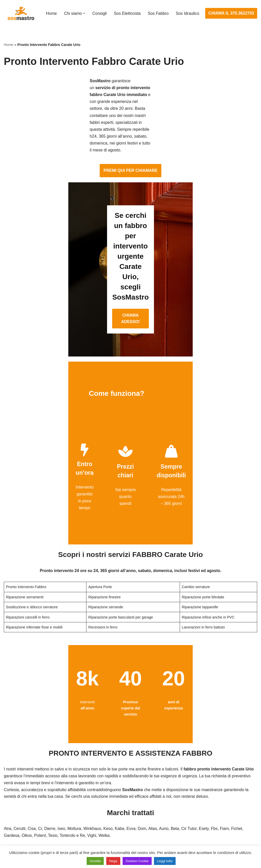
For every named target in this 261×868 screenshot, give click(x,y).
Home (51, 10)
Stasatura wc (190, 838)
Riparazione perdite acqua (202, 819)
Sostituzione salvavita (110, 829)
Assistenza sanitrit (194, 791)
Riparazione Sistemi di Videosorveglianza (128, 819)
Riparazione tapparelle (24, 829)
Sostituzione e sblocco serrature (33, 838)
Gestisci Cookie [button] (137, 861)
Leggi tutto (165, 861)
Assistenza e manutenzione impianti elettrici (130, 772)
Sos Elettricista (127, 10)
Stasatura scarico (194, 829)
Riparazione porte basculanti (30, 810)
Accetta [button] (95, 861)
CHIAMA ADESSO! (130, 221)
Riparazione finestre (22, 800)
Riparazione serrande (23, 819)
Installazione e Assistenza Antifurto (122, 781)
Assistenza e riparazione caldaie (207, 781)
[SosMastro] (20, 13)
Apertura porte (17, 772)
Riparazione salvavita (110, 810)
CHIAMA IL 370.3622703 (231, 13)
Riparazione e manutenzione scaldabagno (216, 800)
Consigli (100, 10)
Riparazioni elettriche (110, 800)
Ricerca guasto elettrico (112, 791)
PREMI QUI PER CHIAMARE (130, 117)
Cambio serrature (20, 791)
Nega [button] (113, 861)
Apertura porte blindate (25, 781)
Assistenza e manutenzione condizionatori (216, 772)
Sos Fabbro (159, 10)
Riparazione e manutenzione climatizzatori (216, 810)
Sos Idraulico (57, 17)
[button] (84, 10)
